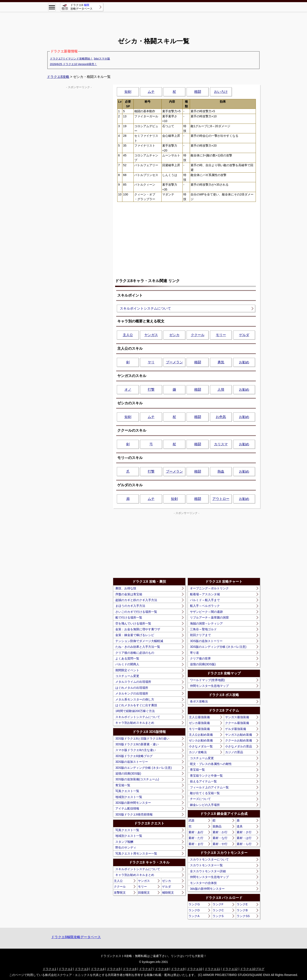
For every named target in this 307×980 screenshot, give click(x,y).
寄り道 (194, 653)
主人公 (128, 335)
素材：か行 (220, 832)
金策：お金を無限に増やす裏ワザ (138, 629)
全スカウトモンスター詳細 (208, 871)
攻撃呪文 (120, 893)
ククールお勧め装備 (239, 740)
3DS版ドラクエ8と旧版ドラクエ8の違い (142, 738)
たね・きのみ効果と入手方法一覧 (138, 647)
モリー (221, 335)
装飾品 (217, 826)
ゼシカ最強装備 (199, 723)
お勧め (244, 362)
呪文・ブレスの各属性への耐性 (211, 764)
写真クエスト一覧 (127, 791)
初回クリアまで (200, 635)
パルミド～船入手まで (205, 600)
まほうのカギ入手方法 (130, 606)
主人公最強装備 (199, 717)
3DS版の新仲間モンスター (133, 803)
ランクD (194, 910)
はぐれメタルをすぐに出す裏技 (136, 705)
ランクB (242, 910)
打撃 (151, 390)
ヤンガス (151, 335)
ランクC (218, 910)
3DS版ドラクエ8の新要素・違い (137, 744)
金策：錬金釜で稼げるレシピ (135, 635)
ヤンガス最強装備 (237, 717)
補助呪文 (168, 893)
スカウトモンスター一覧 (206, 865)
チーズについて (200, 799)
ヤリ (151, 362)
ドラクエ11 (212, 969)
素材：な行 (220, 838)
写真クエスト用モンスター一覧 (136, 853)
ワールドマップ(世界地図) (207, 680)
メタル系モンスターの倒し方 (135, 699)
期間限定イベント (127, 670)
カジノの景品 (234, 752)
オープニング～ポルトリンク (209, 588)
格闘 (198, 92)
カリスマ (221, 444)
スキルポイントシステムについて (145, 308)
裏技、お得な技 (126, 588)
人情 (221, 390)
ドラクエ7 (146, 969)
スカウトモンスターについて (209, 859)
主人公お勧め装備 (201, 735)
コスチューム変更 (127, 676)
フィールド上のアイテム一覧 (209, 787)
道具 (240, 826)
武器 (191, 820)
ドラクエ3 (82, 969)
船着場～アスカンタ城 (205, 594)
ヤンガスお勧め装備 (239, 735)
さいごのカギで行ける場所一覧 (136, 612)
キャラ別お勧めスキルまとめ (135, 723)
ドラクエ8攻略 (58, 77)
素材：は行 (244, 838)
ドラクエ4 (98, 969)
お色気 (221, 417)
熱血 (221, 471)
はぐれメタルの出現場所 (132, 688)
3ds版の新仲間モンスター (207, 889)
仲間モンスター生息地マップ (209, 686)
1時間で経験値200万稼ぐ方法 (135, 711)
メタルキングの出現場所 (132, 693)
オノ (128, 390)
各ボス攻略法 (199, 701)
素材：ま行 (196, 844)
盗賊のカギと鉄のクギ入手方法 (136, 600)
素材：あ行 (196, 832)
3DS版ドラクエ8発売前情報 (134, 814)
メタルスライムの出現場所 (133, 682)
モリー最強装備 (199, 729)
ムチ (151, 92)
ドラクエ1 (49, 969)
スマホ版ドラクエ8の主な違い (136, 750)
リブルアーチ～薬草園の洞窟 (209, 617)
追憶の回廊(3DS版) (128, 773)
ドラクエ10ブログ (252, 969)
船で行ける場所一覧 (129, 617)
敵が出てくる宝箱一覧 (205, 793)
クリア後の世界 (200, 658)
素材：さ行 (244, 832)
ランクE (242, 904)
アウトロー (221, 499)
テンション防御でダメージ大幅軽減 (139, 641)
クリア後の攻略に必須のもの (135, 653)
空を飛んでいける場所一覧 (133, 623)
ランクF (218, 904)
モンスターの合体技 (203, 883)
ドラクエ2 (65, 969)
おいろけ (221, 92)
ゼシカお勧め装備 (201, 740)
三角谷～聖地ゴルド (203, 629)
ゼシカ (174, 335)
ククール (198, 335)
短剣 (128, 92)
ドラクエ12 (230, 969)
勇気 (221, 362)
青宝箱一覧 (123, 785)
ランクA (194, 916)
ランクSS (243, 916)
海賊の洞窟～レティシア (206, 623)
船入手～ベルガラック (205, 606)
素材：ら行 (244, 844)
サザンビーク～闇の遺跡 (206, 612)
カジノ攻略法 (198, 752)
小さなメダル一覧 (201, 746)
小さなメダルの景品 (239, 746)
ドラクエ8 (162, 969)
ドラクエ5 (114, 969)
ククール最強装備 (237, 723)
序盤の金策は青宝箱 (129, 594)
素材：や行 (220, 844)
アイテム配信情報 (127, 808)
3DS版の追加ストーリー (132, 762)
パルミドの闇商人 (127, 664)
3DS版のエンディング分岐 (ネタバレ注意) (143, 768)
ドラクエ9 (178, 969)
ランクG (194, 904)
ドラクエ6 (130, 969)
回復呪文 (144, 893)
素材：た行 (196, 838)
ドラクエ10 (195, 969)
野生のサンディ (126, 847)
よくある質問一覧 (127, 658)
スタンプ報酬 (124, 842)
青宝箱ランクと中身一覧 (206, 776)
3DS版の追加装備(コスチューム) (137, 779)
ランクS (218, 916)
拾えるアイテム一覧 (203, 781)
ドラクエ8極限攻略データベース (76, 937)
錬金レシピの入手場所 (205, 805)
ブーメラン (174, 362)
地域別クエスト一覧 (129, 797)
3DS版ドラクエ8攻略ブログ (134, 756)
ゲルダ (244, 335)
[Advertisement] (153, 21)
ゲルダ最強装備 (236, 729)
